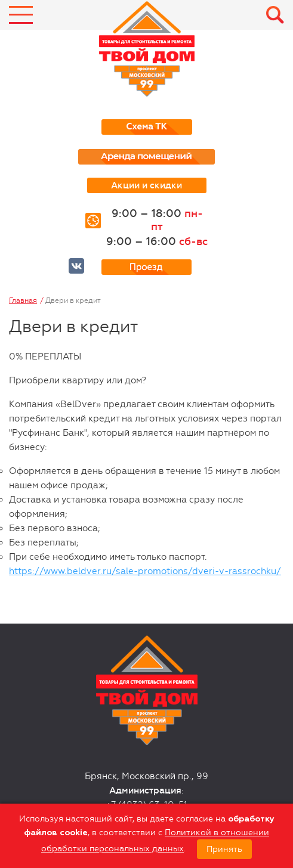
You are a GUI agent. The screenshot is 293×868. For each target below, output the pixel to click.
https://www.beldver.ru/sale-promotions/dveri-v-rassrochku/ (145, 571)
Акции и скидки (146, 185)
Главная (23, 300)
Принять (224, 849)
